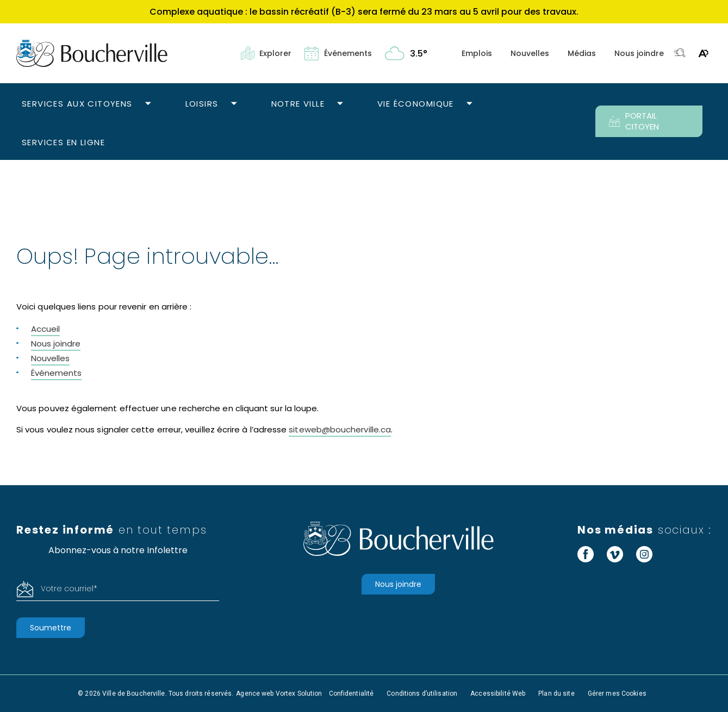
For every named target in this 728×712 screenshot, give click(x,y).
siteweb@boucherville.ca (340, 429)
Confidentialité (351, 694)
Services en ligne (63, 142)
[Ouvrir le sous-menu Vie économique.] (469, 104)
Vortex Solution (299, 694)
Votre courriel (69, 589)
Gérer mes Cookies (617, 694)
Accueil (45, 329)
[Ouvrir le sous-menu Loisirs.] (234, 104)
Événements (56, 373)
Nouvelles (530, 53)
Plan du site (556, 694)
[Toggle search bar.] (680, 54)
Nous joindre (639, 53)
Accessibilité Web (498, 694)
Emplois (477, 53)
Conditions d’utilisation (422, 694)
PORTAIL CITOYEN (634, 121)
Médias (582, 53)
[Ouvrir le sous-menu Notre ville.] (340, 104)
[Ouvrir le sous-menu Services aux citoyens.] (148, 104)
